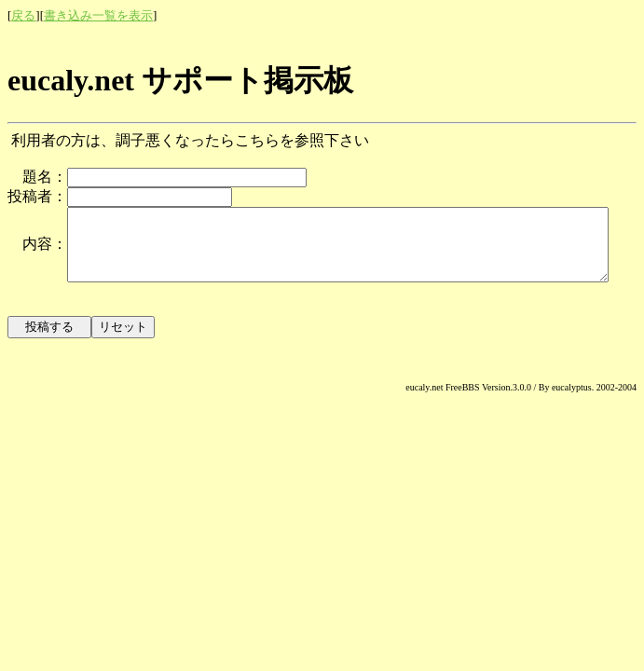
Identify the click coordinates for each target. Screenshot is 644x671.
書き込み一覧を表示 (98, 15)
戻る (23, 15)
